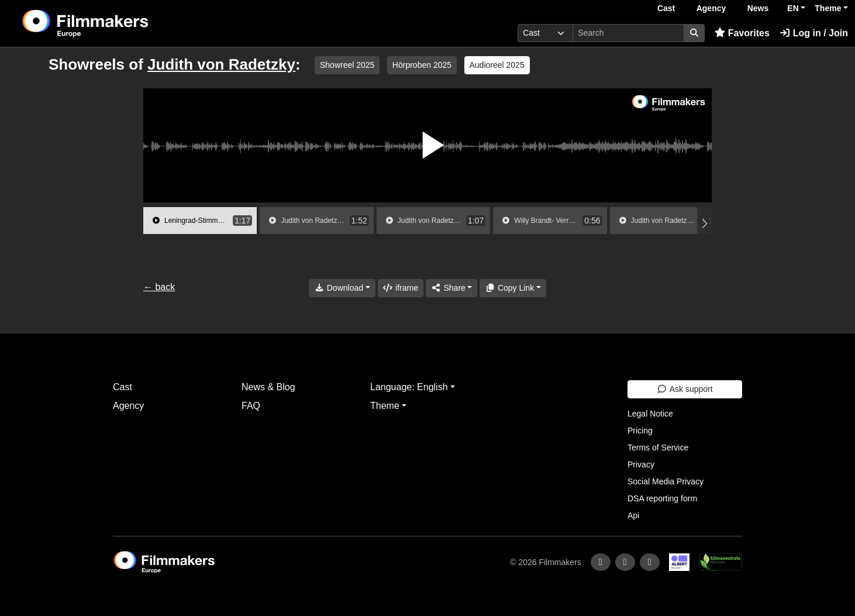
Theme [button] (828, 8)
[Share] (451, 288)
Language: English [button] (409, 387)
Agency (711, 8)
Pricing (640, 431)
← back (159, 287)
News (758, 8)
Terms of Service (658, 448)
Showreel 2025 (347, 65)
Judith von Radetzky (221, 64)
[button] (704, 223)
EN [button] (793, 8)
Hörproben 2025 (422, 65)
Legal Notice (650, 414)
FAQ (251, 406)
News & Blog (268, 387)
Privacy (641, 464)
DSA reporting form (662, 498)
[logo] (115, 23)
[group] (200, 221)
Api (633, 515)
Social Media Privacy (666, 481)
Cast (666, 8)
